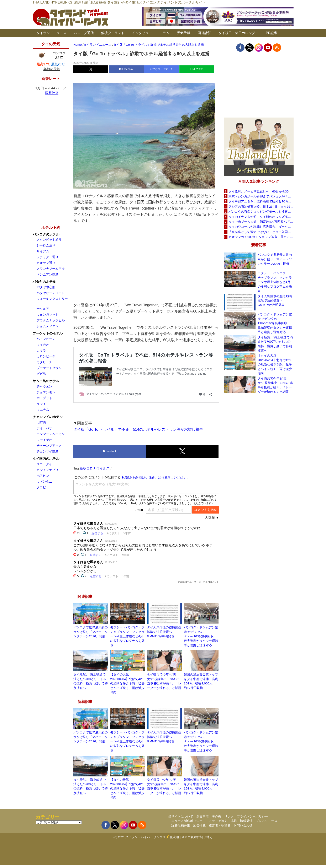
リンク (229, 819)
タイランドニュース (51, 33)
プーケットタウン (49, 368)
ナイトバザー (46, 428)
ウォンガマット (48, 314)
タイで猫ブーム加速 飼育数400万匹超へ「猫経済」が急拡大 (261, 222)
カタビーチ (44, 362)
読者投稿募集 (181, 828)
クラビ (41, 487)
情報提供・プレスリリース (259, 823)
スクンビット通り (49, 240)
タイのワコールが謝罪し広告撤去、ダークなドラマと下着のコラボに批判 (261, 227)
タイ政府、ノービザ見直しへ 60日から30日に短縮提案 (261, 191)
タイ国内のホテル (46, 459)
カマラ (41, 350)
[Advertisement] (146, 263)
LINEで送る (197, 69)
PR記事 (272, 33)
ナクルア (43, 309)
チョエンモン (46, 392)
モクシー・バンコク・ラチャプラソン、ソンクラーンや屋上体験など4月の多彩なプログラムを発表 (127, 639)
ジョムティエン (48, 326)
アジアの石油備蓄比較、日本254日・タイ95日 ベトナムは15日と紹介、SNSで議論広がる (261, 207)
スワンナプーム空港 (51, 269)
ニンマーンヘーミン (51, 434)
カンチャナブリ (48, 470)
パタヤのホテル (44, 282)
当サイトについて (181, 819)
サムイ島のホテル (46, 381)
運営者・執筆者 (220, 828)
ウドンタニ (44, 481)
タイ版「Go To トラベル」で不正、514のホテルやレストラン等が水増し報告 (138, 432)
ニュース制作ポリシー (187, 823)
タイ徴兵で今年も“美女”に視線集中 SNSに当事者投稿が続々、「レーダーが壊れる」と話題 (275, 385)
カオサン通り (46, 263)
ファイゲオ (44, 440)
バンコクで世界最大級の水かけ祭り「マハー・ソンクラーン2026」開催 (91, 634)
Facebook (126, 69)
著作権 (217, 819)
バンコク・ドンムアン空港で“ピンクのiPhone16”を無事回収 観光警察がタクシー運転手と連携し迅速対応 (201, 639)
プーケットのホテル (48, 333)
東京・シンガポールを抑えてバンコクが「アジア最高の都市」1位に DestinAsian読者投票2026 (261, 196)
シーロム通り (46, 245)
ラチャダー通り (48, 257)
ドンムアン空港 (48, 274)
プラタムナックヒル (51, 320)
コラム (164, 33)
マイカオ (43, 345)
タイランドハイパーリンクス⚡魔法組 (152, 840)
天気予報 (184, 33)
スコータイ (44, 464)
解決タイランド (113, 33)
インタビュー (142, 33)
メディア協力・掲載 (223, 823)
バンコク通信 (84, 33)
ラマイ (41, 404)
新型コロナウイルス (95, 471)
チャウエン (44, 386)
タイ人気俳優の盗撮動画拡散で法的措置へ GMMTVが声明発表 (164, 634)
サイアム (43, 251)
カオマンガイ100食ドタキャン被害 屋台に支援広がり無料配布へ (261, 237)
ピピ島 (41, 374)
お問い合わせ (243, 828)
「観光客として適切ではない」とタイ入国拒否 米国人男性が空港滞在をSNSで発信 (261, 232)
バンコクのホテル (46, 234)
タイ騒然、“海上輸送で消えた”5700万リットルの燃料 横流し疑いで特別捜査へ (275, 344)
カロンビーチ (46, 356)
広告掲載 (199, 828)
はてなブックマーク (162, 69)
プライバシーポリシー (252, 819)
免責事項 (203, 819)
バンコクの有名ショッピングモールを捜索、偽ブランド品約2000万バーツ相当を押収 (261, 211)
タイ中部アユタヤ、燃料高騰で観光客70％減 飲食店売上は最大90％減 (261, 201)
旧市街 (41, 422)
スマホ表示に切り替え (197, 840)
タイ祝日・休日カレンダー (238, 33)
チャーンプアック (49, 446)
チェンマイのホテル (48, 417)
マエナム (43, 410)
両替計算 (204, 33)
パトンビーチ (46, 339)
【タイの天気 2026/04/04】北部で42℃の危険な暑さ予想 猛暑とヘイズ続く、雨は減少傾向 (127, 686)
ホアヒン (43, 476)
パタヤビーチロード (51, 293)
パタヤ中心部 (46, 287)
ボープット (44, 398)
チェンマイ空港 (48, 451)
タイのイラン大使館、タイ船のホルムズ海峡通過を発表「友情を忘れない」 (261, 217)
